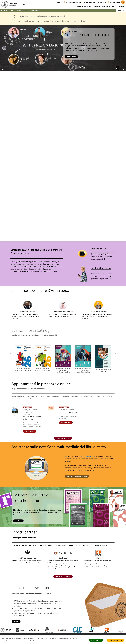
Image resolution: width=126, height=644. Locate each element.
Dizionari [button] (19, 10)
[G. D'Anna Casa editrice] (28, 553)
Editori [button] (12, 10)
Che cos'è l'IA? (98, 249)
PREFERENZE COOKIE (115, 640)
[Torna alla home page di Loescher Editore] (9, 4)
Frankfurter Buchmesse (68, 412)
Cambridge (63, 558)
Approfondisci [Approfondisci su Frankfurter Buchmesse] (66, 423)
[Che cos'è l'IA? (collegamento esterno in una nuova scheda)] (82, 254)
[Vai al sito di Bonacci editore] (47, 630)
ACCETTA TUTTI (96, 640)
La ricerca (97, 6)
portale (89, 456)
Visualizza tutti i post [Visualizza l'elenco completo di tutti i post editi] (63, 438)
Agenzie (121, 6)
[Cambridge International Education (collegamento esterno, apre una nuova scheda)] (103, 359)
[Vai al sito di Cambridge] (61, 630)
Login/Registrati (115, 2)
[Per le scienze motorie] (28, 305)
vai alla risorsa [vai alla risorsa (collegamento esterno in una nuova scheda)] (71, 57)
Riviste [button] (27, 10)
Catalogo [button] (4, 10)
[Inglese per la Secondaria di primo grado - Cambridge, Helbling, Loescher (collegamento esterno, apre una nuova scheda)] (63, 360)
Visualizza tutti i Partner (63, 577)
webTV (114, 6)
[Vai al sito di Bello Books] (33, 630)
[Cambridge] (63, 553)
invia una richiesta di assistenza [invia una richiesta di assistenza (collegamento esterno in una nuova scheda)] (77, 476)
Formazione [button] (106, 6)
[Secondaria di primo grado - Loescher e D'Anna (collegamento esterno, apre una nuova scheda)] (23, 358)
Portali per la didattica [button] (84, 6)
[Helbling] (98, 553)
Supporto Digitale (89, 2)
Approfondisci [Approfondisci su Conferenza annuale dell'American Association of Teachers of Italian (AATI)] (30, 431)
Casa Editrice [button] (35, 10)
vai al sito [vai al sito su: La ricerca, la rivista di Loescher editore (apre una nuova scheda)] (18, 521)
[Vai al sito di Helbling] (104, 630)
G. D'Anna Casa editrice (28, 558)
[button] (3, 69)
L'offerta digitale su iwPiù (74, 2)
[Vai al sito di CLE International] (76, 630)
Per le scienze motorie (28, 312)
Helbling (98, 558)
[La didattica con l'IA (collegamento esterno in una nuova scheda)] (82, 273)
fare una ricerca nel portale (40, 21)
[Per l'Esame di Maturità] (98, 305)
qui (71, 638)
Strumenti (60, 2)
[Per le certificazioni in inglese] (63, 305)
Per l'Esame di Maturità (98, 312)
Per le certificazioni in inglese (63, 312)
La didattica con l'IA (101, 268)
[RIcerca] (35, 5)
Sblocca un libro (102, 2)
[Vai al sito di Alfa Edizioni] (18, 630)
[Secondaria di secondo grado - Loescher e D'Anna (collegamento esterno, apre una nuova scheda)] (43, 358)
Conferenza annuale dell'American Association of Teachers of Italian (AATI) (32, 416)
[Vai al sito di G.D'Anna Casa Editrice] (90, 630)
